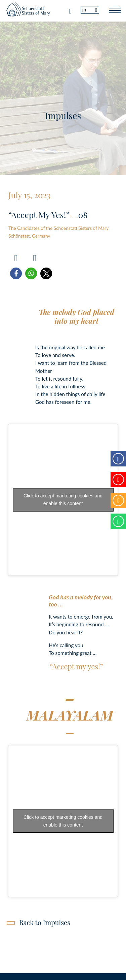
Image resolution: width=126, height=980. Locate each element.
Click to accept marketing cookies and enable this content (63, 500)
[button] (16, 273)
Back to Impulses (45, 922)
